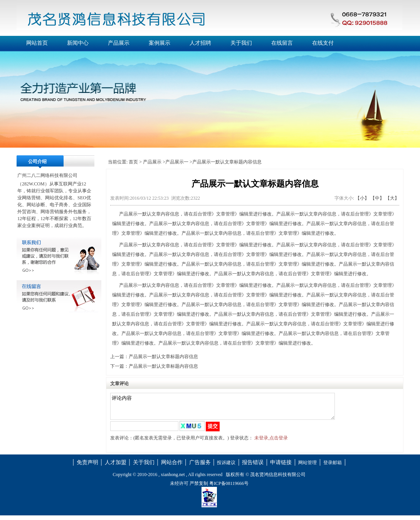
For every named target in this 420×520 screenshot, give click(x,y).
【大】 (392, 198)
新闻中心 (78, 43)
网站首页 (37, 43)
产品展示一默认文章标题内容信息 (163, 357)
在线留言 (282, 43)
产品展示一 (177, 162)
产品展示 (119, 43)
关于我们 (241, 43)
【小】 (362, 198)
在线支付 (323, 43)
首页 (133, 162)
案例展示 (160, 43)
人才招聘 (200, 43)
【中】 (377, 198)
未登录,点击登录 (271, 443)
